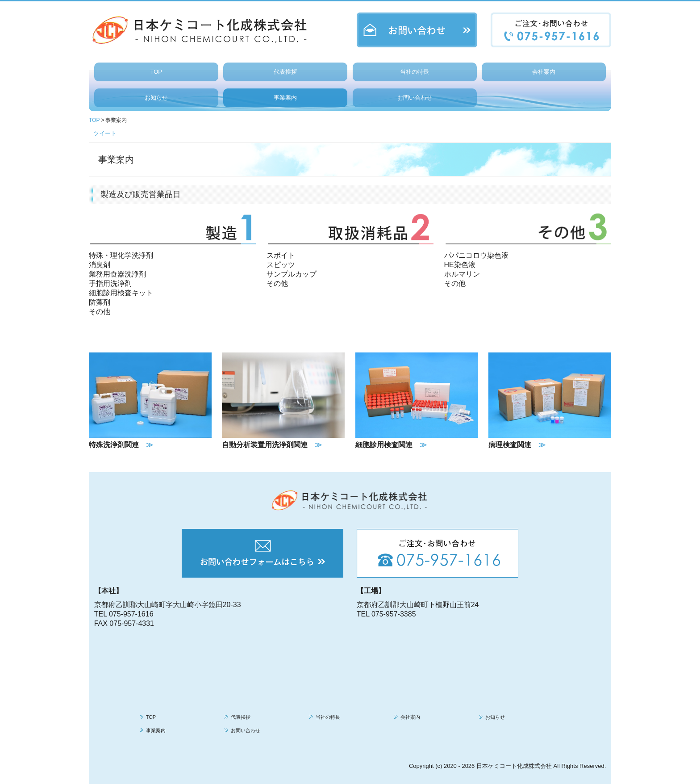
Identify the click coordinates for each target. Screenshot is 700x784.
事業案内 (285, 98)
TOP (156, 72)
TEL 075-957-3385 (386, 614)
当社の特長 (415, 72)
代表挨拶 (285, 72)
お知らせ (156, 98)
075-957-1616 (131, 614)
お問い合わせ (415, 98)
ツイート (105, 133)
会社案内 (544, 72)
